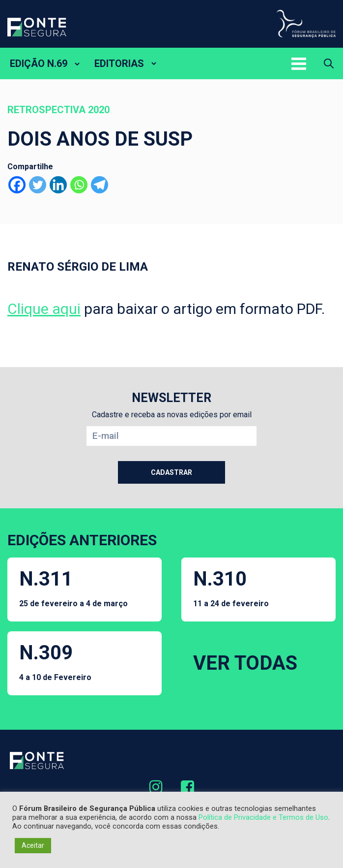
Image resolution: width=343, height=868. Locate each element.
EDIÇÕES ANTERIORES (82, 540)
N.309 (55, 662)
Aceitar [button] (33, 845)
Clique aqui (44, 309)
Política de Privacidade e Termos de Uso (263, 817)
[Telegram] (100, 185)
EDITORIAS (119, 63)
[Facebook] (17, 185)
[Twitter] (38, 185)
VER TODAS (245, 663)
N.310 (231, 588)
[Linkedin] (58, 185)
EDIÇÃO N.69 (39, 63)
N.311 (73, 588)
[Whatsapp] (79, 185)
